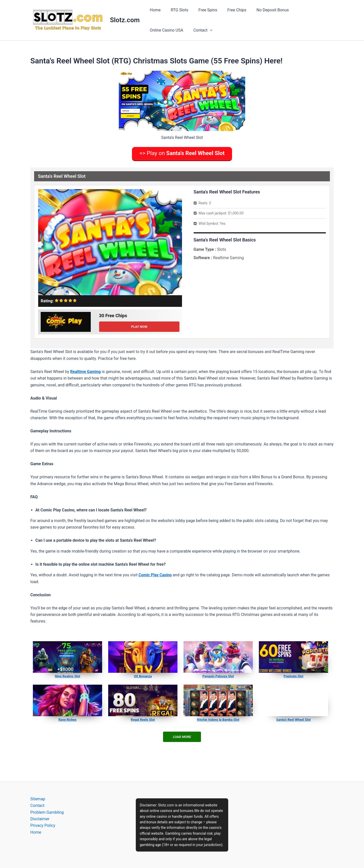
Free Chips (230, 10)
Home (154, 10)
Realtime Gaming (86, 370)
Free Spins (203, 10)
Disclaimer (40, 819)
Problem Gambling (47, 812)
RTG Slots (177, 10)
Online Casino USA (305, 10)
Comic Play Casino (155, 574)
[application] (165, 30)
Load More (182, 736)
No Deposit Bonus (264, 10)
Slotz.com (125, 20)
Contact (158, 30)
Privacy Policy (43, 825)
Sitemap (38, 799)
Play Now (139, 326)
